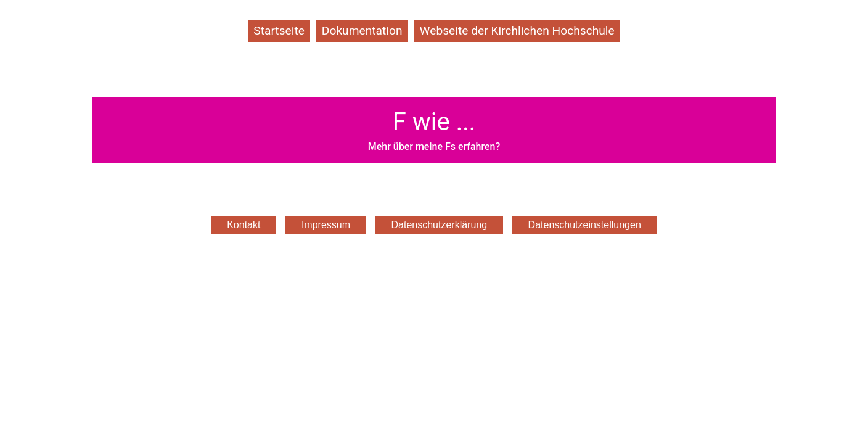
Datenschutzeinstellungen (585, 225)
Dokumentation (365, 30)
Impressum (326, 225)
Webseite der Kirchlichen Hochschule (517, 31)
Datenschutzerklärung (439, 225)
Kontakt (244, 225)
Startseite (282, 30)
